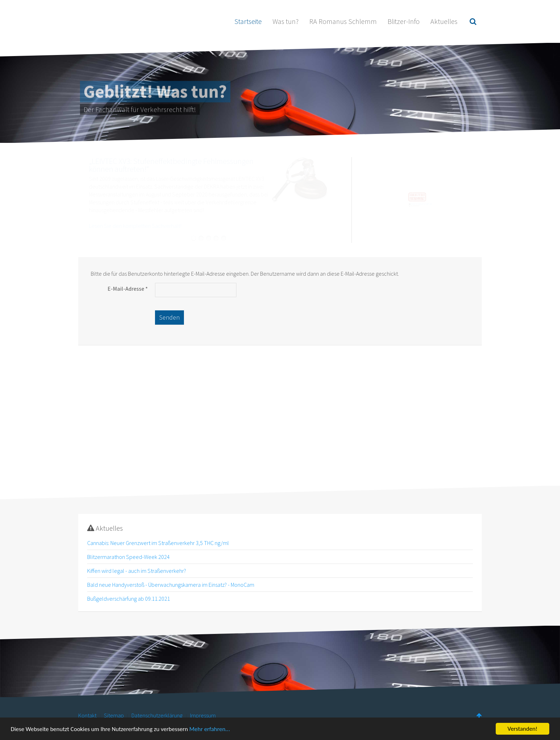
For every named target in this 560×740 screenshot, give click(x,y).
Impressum (203, 715)
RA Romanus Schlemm (343, 21)
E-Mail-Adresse (128, 289)
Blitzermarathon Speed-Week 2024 (128, 557)
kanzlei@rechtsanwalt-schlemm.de (416, 207)
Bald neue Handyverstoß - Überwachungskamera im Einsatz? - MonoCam (171, 585)
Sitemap (114, 715)
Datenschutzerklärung (157, 715)
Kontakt (87, 715)
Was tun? (286, 21)
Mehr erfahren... (210, 729)
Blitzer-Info (404, 21)
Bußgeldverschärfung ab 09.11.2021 (129, 599)
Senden (169, 317)
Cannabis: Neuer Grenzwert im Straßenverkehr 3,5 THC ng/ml (158, 543)
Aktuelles (444, 21)
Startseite (248, 21)
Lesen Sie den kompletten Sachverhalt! (135, 226)
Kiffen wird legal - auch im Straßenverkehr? (137, 571)
